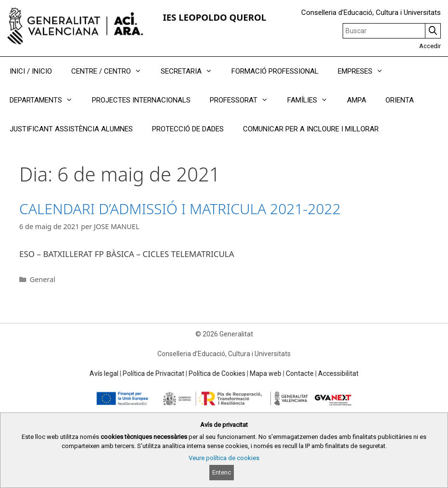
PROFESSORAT (244, 100)
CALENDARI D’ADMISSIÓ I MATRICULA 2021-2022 (180, 209)
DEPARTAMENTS (46, 100)
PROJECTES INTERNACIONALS (141, 100)
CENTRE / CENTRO (111, 71)
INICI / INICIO (31, 71)
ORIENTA (400, 100)
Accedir (430, 46)
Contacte (300, 373)
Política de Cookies (217, 373)
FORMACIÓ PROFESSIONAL (275, 71)
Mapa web (266, 373)
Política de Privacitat (154, 373)
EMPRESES (365, 71)
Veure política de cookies (224, 458)
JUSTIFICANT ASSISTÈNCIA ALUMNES (71, 129)
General (43, 279)
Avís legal (104, 373)
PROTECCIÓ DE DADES (188, 129)
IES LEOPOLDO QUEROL (214, 17)
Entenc (222, 472)
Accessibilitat (338, 373)
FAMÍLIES (312, 100)
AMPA (357, 100)
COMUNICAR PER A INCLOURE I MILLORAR (311, 129)
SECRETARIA (191, 71)
